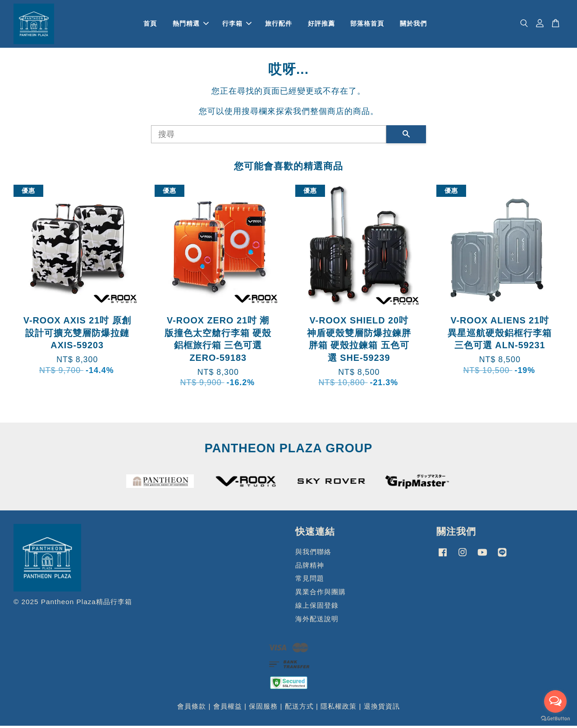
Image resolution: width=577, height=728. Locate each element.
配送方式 (299, 708)
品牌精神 (310, 567)
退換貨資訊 (382, 708)
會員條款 (192, 708)
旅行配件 (279, 24)
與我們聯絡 (313, 553)
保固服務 (263, 708)
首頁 (150, 24)
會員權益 (228, 708)
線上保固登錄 (317, 607)
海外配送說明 (317, 621)
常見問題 (310, 580)
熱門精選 (191, 24)
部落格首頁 (367, 24)
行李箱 (237, 24)
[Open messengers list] (555, 701)
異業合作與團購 (321, 594)
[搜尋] (269, 136)
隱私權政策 (339, 708)
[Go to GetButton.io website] (555, 719)
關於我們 (413, 24)
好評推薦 (321, 24)
